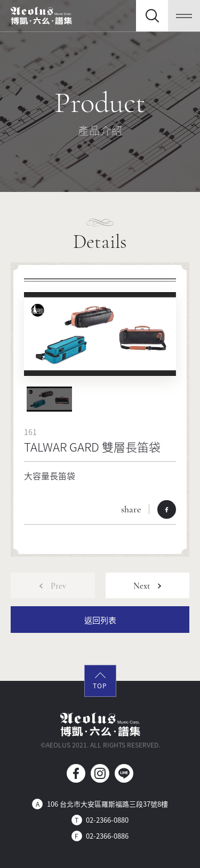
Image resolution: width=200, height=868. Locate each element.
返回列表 (100, 620)
